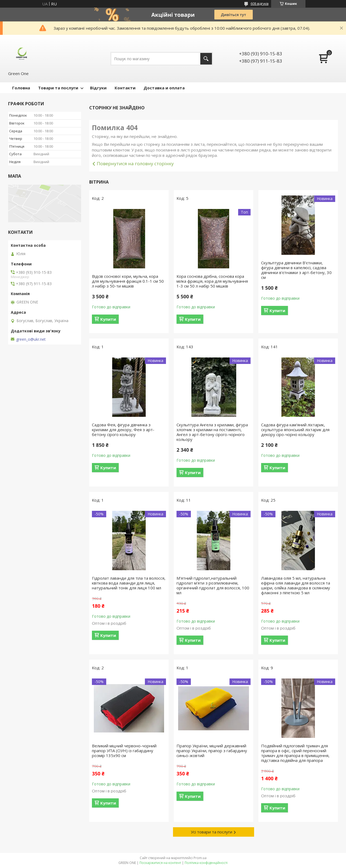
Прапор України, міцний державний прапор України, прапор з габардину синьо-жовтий (212, 751)
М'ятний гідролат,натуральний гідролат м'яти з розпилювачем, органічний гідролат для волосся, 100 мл (213, 585)
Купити (108, 319)
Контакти (125, 88)
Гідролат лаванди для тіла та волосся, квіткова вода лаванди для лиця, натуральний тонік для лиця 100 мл (129, 583)
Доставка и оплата (164, 88)
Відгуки (98, 88)
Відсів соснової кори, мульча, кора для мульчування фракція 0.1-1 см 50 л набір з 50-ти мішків (128, 281)
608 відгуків (259, 4)
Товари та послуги (58, 88)
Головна (21, 88)
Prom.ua (200, 858)
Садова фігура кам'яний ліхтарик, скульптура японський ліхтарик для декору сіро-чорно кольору (295, 430)
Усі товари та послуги (212, 832)
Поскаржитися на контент (160, 863)
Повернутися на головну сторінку (135, 163)
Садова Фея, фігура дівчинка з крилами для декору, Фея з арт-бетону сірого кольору (123, 430)
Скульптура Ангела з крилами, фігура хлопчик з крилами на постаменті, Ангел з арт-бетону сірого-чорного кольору (212, 432)
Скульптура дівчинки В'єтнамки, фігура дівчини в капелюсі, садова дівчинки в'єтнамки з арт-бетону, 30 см (296, 270)
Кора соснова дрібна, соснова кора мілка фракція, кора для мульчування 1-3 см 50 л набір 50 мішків (212, 281)
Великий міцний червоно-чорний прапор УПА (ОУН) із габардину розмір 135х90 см (124, 751)
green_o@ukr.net (31, 339)
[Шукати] (206, 59)
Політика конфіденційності (206, 863)
